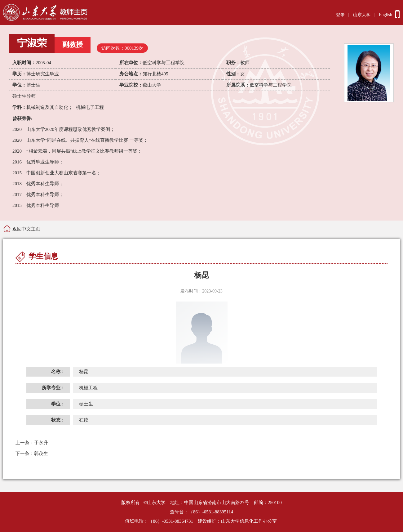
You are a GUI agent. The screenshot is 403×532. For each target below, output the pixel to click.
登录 (340, 15)
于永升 (32, 443)
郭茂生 (32, 454)
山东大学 (362, 15)
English (385, 15)
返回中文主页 (26, 229)
